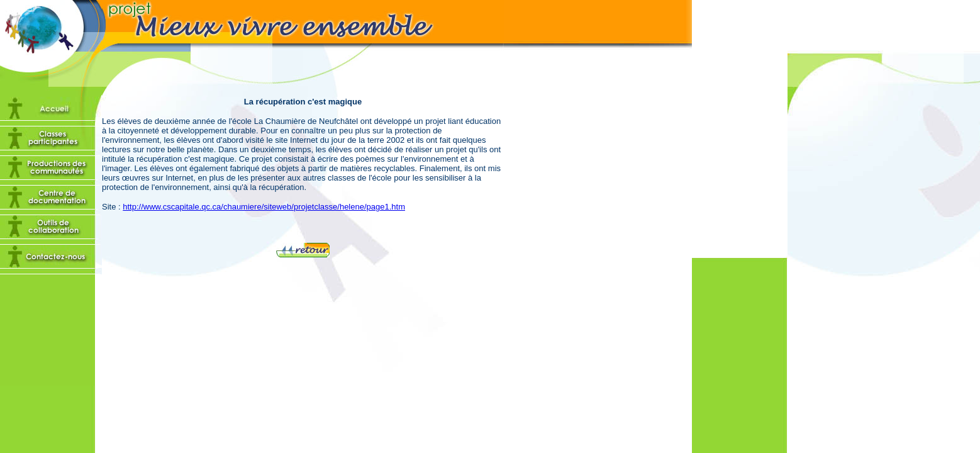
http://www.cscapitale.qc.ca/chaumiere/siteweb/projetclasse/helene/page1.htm (264, 207)
